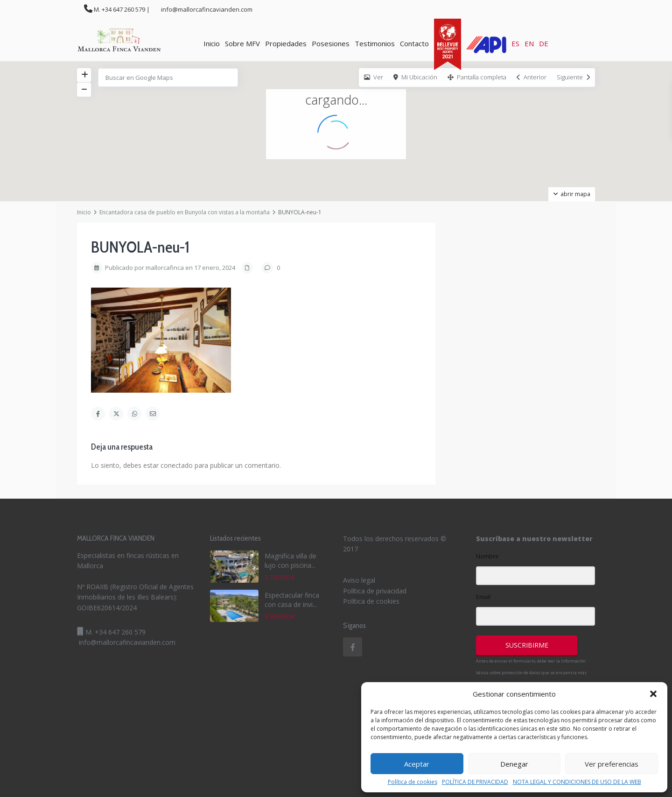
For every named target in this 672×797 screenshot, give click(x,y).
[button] (653, 694)
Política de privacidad (375, 591)
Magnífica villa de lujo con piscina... (290, 561)
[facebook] (353, 647)
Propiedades (286, 43)
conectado (177, 465)
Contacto (414, 43)
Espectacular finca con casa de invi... (292, 600)
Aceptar (417, 764)
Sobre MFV (242, 43)
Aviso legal (359, 580)
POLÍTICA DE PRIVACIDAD (475, 782)
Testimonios (375, 43)
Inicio (212, 43)
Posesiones (331, 43)
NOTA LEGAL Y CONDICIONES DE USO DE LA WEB (577, 782)
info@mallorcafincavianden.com (127, 642)
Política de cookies (413, 782)
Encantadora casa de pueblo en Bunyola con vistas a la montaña (185, 212)
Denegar (514, 764)
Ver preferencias (612, 764)
